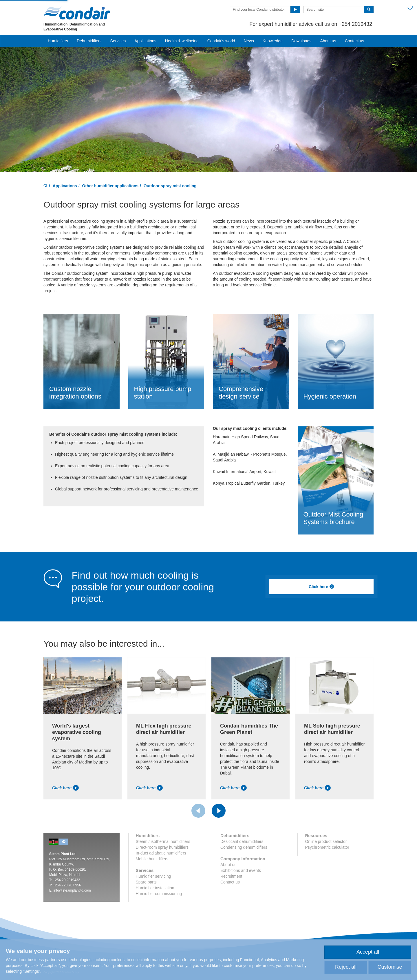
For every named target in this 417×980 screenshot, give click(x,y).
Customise (390, 967)
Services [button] (118, 41)
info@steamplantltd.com (72, 890)
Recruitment (231, 876)
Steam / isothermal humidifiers (163, 841)
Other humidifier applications (110, 186)
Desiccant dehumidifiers (242, 841)
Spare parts (146, 882)
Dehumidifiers (89, 41)
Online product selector (326, 841)
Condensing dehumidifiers (244, 847)
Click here (321, 587)
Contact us (355, 41)
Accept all (368, 952)
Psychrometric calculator (327, 847)
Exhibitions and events (241, 870)
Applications (65, 186)
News (249, 41)
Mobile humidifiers (152, 859)
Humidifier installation (155, 888)
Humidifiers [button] (58, 41)
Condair (77, 13)
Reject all (346, 967)
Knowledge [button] (273, 41)
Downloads (301, 41)
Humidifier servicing (153, 876)
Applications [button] (145, 41)
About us (328, 41)
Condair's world (221, 41)
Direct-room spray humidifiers (162, 847)
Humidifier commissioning (159, 894)
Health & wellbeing (182, 41)
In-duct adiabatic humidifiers (161, 853)
